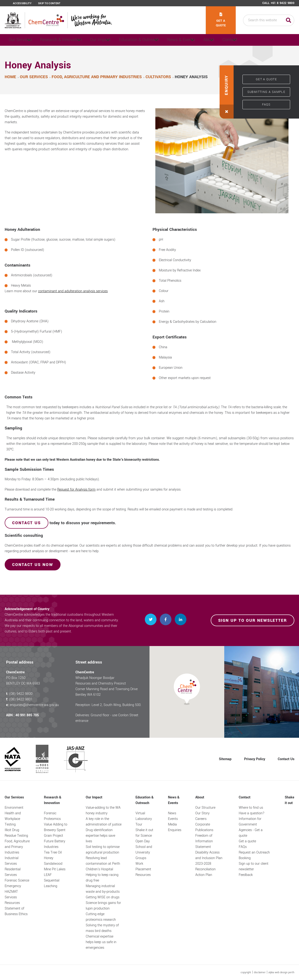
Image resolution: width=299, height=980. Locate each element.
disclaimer (260, 972)
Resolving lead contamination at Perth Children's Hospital (103, 864)
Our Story (202, 813)
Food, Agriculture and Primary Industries (17, 847)
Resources (12, 903)
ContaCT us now (33, 565)
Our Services (22, 40)
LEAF (48, 875)
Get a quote (221, 20)
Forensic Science (17, 880)
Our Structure (205, 808)
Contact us (27, 523)
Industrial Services (12, 861)
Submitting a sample (266, 92)
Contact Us (286, 759)
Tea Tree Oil (53, 852)
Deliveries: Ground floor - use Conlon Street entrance (107, 718)
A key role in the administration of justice (104, 822)
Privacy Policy (255, 759)
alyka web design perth (281, 972)
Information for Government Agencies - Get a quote (251, 827)
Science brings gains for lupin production (103, 906)
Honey (49, 858)
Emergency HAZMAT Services (13, 892)
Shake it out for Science (144, 833)
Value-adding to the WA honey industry (103, 810)
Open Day (143, 841)
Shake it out (290, 800)
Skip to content (49, 4)
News (172, 813)
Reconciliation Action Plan (205, 872)
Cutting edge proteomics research (101, 917)
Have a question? (252, 813)
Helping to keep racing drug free (102, 878)
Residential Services (13, 872)
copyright (246, 972)
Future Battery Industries (55, 844)
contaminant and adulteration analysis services (73, 291)
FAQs (266, 105)
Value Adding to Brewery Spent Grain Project (56, 830)
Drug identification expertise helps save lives (100, 836)
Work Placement (143, 866)
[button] (227, 92)
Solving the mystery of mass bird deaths (102, 928)
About (243, 40)
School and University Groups (144, 852)
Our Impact (115, 40)
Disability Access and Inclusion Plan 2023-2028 (209, 858)
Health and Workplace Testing (13, 819)
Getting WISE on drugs (103, 897)
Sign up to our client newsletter (254, 866)
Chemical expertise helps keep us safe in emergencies (101, 942)
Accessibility (22, 4)
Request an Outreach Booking (254, 855)
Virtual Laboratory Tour (144, 819)
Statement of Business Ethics (16, 911)
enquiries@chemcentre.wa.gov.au (34, 705)
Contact (273, 40)
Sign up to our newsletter (253, 620)
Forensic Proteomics (52, 816)
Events (173, 819)
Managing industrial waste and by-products (103, 889)
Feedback (246, 875)
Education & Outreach (160, 40)
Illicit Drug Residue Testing (16, 833)
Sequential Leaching (52, 883)
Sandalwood (53, 864)
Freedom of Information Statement (204, 841)
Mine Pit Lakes (55, 869)
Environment (14, 808)
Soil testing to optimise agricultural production (103, 850)
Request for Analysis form (76, 490)
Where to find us (251, 808)
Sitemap (225, 759)
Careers (201, 819)
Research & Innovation (69, 40)
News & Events (208, 40)
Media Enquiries (175, 827)
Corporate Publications (204, 827)
